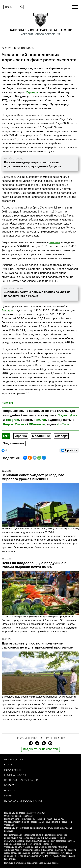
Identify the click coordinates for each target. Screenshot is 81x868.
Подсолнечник (14, 443)
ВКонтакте (37, 424)
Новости (10, 790)
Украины (32, 92)
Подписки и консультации (21, 780)
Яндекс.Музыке (15, 424)
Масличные (41, 436)
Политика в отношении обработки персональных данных (32, 863)
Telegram (12, 420)
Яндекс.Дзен (68, 415)
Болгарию (8, 310)
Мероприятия (13, 770)
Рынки (8, 796)
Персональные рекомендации (23, 801)
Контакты (10, 785)
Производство (14, 759)
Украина (21, 436)
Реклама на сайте (15, 775)
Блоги (8, 765)
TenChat (40, 420)
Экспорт (61, 436)
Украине (55, 242)
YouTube (63, 424)
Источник (8, 403)
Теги (6, 436)
